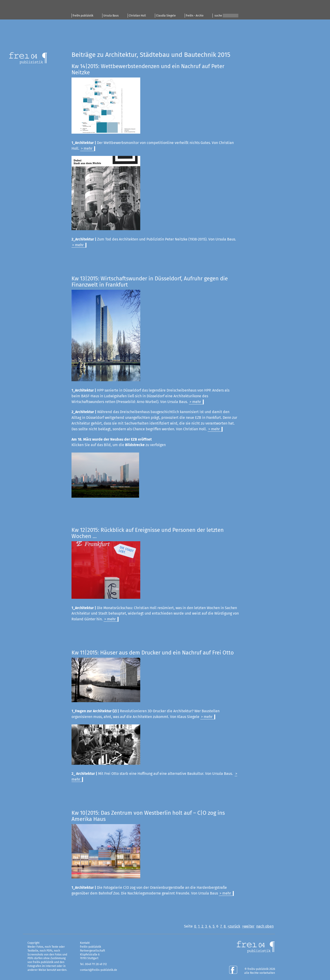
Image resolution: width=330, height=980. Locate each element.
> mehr (87, 148)
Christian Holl (137, 16)
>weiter (248, 926)
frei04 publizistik (83, 16)
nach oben (265, 926)
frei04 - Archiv (195, 16)
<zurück (234, 926)
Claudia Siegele (166, 16)
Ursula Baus (111, 16)
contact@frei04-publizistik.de (99, 970)
